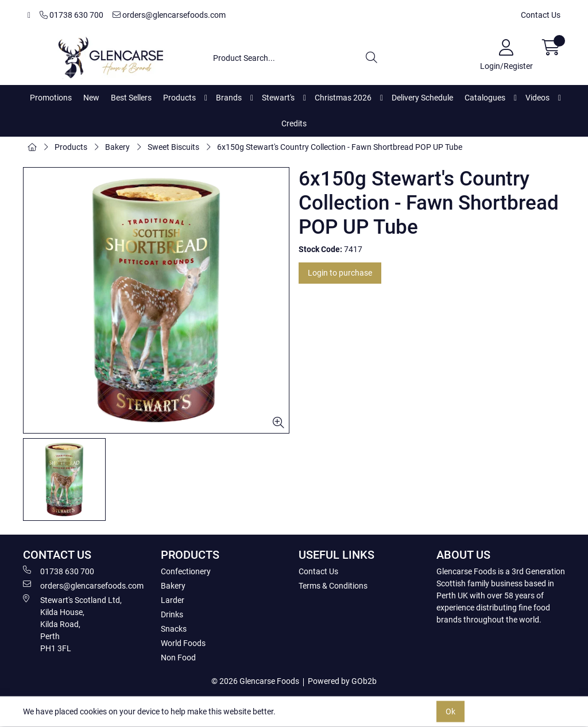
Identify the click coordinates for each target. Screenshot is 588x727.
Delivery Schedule (422, 98)
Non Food (178, 658)
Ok (450, 711)
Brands (229, 98)
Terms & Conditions (333, 586)
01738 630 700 (71, 15)
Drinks (172, 614)
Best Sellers (131, 98)
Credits (294, 123)
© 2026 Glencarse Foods (255, 681)
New (91, 98)
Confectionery (186, 571)
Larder (173, 600)
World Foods (183, 643)
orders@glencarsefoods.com (169, 15)
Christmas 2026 (343, 98)
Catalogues (485, 98)
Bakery (117, 147)
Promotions (51, 98)
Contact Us (541, 15)
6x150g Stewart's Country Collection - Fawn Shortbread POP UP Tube (340, 147)
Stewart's (278, 98)
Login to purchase (340, 273)
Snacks (174, 629)
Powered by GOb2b (342, 681)
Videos (537, 98)
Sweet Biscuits (173, 147)
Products (179, 98)
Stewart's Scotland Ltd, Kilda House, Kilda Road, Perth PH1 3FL (72, 624)
